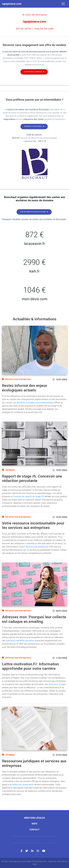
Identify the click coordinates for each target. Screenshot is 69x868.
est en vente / (35, 29)
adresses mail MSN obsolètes (20, 641)
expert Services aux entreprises (34, 547)
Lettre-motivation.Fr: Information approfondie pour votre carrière (30, 666)
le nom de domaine (35, 15)
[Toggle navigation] (63, 4)
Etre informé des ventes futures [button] (34, 212)
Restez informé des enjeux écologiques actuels (25, 388)
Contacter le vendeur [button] (34, 72)
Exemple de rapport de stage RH (29, 496)
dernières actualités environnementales (35, 403)
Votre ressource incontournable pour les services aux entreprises (33, 525)
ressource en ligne (57, 684)
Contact (34, 830)
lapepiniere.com (34, 22)
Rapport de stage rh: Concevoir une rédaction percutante (32, 479)
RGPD (34, 824)
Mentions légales (35, 818)
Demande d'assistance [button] (34, 126)
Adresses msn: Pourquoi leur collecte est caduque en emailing (34, 619)
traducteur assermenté (23, 785)
